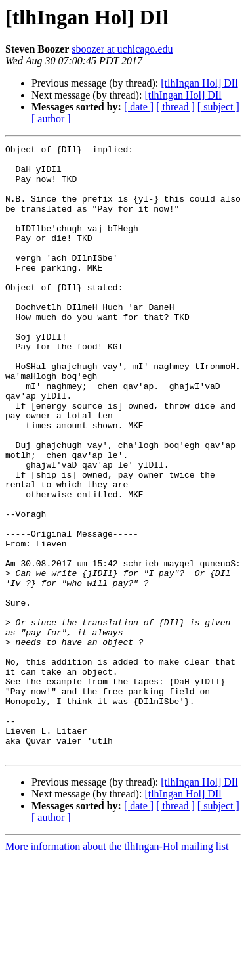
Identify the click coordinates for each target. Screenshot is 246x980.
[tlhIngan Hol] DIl (199, 83)
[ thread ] (175, 107)
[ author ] (51, 119)
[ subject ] (218, 107)
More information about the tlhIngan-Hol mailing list (117, 969)
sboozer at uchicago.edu (122, 49)
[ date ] (139, 107)
